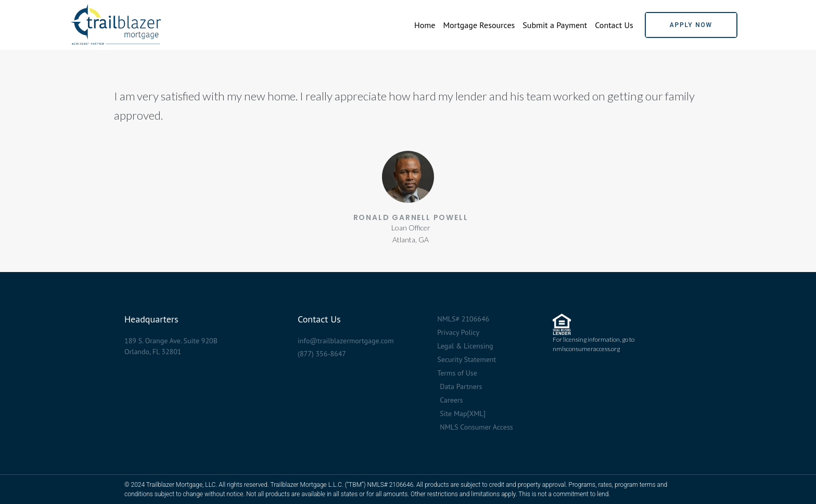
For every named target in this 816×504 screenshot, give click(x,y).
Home (425, 25)
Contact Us (614, 25)
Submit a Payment (555, 25)
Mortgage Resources (479, 25)
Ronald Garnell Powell (411, 217)
